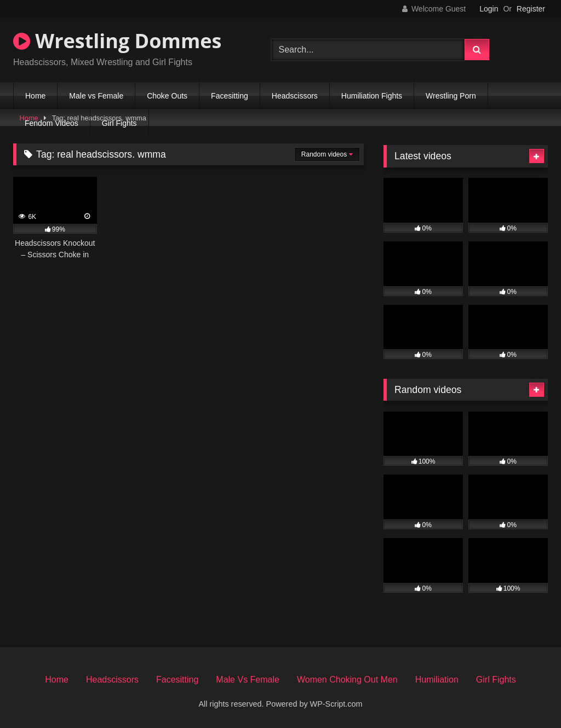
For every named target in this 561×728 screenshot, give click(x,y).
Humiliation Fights (372, 96)
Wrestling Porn (451, 96)
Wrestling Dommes (117, 41)
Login (489, 9)
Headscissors (295, 96)
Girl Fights (119, 123)
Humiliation (437, 680)
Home (35, 96)
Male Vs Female (248, 680)
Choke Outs (167, 96)
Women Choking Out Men (347, 680)
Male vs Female (96, 96)
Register (531, 9)
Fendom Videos (51, 123)
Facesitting (230, 96)
